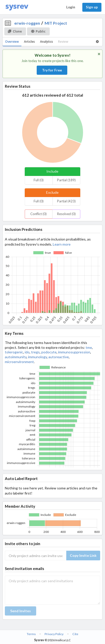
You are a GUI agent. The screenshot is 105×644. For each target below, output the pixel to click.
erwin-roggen (27, 23)
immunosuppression (74, 352)
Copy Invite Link (83, 555)
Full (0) (39, 180)
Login (71, 7)
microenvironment (19, 362)
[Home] (17, 7)
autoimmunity (16, 357)
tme (89, 347)
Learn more (62, 244)
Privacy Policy (54, 634)
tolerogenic (14, 352)
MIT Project (56, 23)
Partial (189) (66, 180)
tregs (35, 352)
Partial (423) (66, 201)
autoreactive (59, 357)
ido (27, 352)
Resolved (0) (66, 214)
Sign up (92, 7)
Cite (75, 634)
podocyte (49, 352)
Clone (15, 31)
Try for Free (52, 70)
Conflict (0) (38, 214)
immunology (37, 357)
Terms (31, 634)
